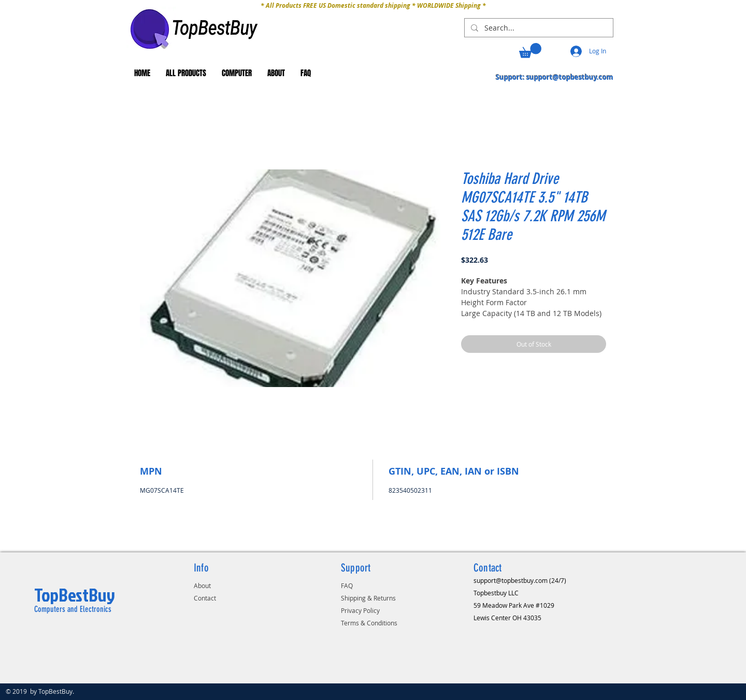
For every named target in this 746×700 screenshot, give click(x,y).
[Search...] (538, 28)
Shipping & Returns (368, 598)
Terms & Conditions (369, 623)
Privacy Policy (360, 610)
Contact (205, 598)
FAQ (347, 585)
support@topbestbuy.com (570, 77)
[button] (530, 51)
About (202, 585)
